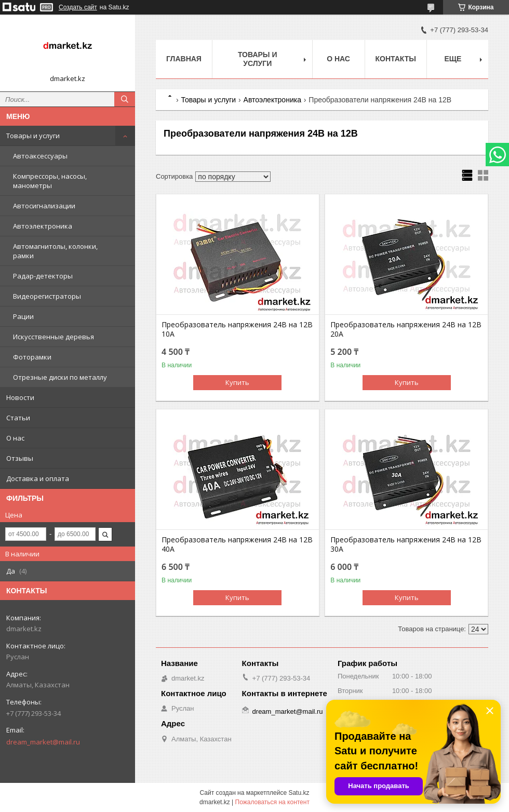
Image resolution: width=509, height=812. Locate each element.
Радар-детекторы (43, 276)
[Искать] (125, 99)
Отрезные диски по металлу (60, 377)
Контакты (396, 59)
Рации (23, 316)
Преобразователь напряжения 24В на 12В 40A (237, 544)
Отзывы (20, 458)
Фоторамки (32, 357)
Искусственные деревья (53, 337)
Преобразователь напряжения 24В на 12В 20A (406, 329)
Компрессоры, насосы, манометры (50, 181)
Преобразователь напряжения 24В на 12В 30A (406, 544)
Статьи (18, 418)
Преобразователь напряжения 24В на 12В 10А (237, 329)
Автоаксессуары (40, 156)
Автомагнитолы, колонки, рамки (55, 251)
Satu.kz (299, 793)
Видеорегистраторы (47, 296)
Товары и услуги (33, 136)
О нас (15, 438)
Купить (237, 382)
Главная (184, 59)
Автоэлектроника (43, 226)
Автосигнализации (44, 206)
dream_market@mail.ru (43, 742)
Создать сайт (78, 7)
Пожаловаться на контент (272, 802)
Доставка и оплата (38, 478)
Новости (20, 397)
